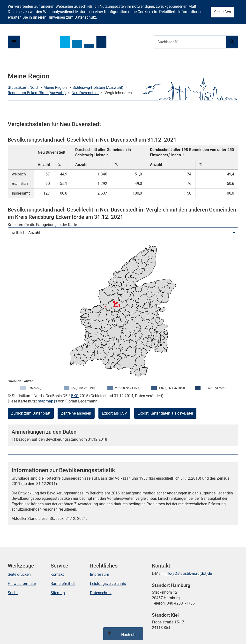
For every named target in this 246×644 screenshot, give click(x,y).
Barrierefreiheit (63, 584)
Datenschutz (101, 593)
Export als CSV (114, 413)
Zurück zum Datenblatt (31, 413)
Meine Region (55, 87)
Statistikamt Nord (23, 87)
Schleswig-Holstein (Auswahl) (98, 87)
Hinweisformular (22, 584)
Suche (13, 593)
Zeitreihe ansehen (76, 413)
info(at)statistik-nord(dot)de (188, 573)
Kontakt (57, 574)
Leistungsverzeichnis (108, 584)
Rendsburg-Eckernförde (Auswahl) (37, 93)
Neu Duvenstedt (85, 93)
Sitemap (58, 593)
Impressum (100, 574)
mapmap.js (47, 401)
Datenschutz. (86, 17)
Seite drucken (19, 574)
